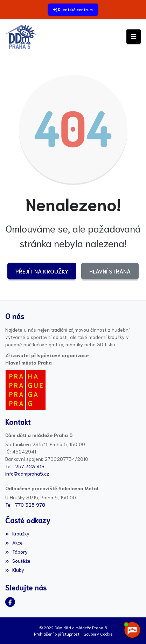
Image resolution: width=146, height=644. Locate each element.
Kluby (15, 570)
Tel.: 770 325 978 (25, 505)
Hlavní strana (110, 271)
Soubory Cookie (98, 634)
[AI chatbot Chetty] (132, 630)
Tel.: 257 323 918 (25, 466)
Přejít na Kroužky (42, 271)
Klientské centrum (75, 9)
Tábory (16, 552)
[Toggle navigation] (134, 37)
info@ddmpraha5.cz (27, 473)
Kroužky (17, 533)
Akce (14, 542)
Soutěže (18, 561)
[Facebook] (10, 602)
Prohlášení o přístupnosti (57, 634)
